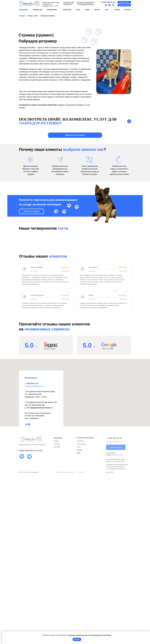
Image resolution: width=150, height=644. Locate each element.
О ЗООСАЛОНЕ (67, 10)
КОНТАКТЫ (128, 10)
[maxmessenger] (29, 591)
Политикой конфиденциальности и (79, 635)
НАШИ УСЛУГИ (23, 10)
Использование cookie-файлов (101, 635)
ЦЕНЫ (78, 10)
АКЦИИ (87, 10)
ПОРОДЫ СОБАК (38, 10)
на (91, 635)
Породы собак (33, 16)
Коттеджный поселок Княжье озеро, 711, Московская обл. (69, 3)
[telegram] (26, 591)
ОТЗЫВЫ (117, 10)
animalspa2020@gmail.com (35, 553)
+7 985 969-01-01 (108, 2)
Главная (22, 16)
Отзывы (79, 617)
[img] (29, 3)
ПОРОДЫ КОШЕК (52, 10)
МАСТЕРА (97, 10)
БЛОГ (107, 10)
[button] (124, 2)
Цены (79, 620)
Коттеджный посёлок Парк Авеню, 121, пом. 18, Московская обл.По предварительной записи (86, 3)
